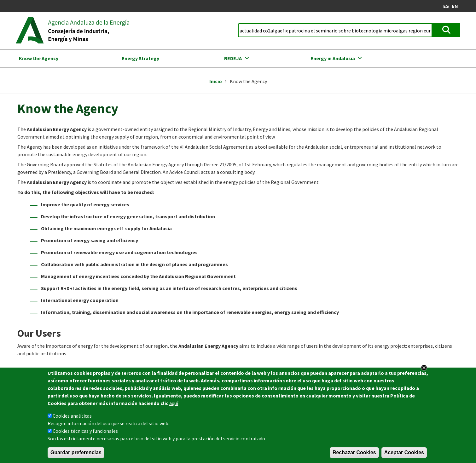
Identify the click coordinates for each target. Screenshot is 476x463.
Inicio (216, 81)
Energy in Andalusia (333, 58)
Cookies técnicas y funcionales (85, 433)
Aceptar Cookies (404, 455)
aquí (174, 405)
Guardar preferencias (76, 455)
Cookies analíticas (72, 418)
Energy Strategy (140, 58)
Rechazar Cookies (354, 455)
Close (424, 370)
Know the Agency (39, 58)
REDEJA (233, 58)
